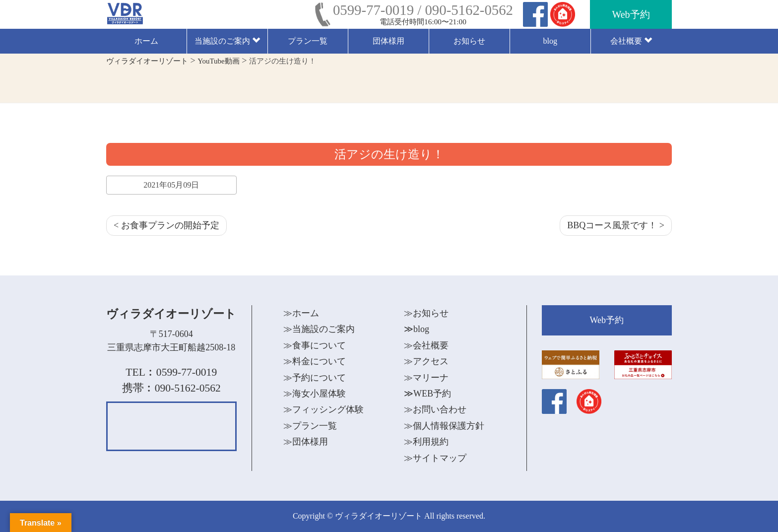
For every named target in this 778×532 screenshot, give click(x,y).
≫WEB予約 (427, 394)
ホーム (146, 41)
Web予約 (631, 14)
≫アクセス (426, 361)
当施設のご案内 (227, 41)
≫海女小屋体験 (315, 394)
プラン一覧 (308, 41)
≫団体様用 (306, 442)
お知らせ (469, 41)
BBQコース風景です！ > (616, 225)
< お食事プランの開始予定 (166, 225)
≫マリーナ (426, 378)
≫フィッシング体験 (324, 409)
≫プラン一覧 (310, 426)
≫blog (417, 329)
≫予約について (315, 378)
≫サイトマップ (435, 458)
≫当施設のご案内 (319, 329)
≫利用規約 (426, 442)
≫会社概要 (426, 345)
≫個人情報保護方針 (444, 426)
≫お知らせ (426, 313)
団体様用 (389, 41)
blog (550, 41)
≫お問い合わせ (435, 409)
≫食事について (315, 345)
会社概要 (631, 41)
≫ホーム (301, 313)
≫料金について (315, 361)
